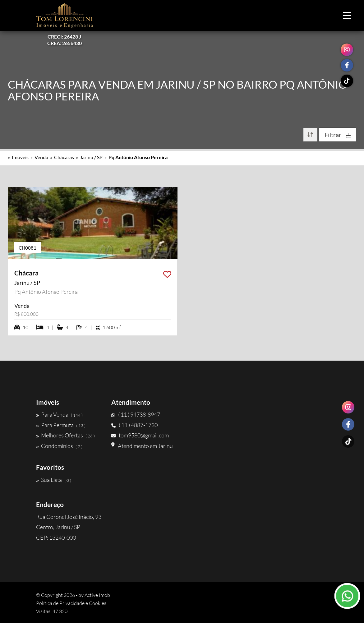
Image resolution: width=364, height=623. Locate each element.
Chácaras (64, 157)
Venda (41, 157)
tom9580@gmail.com (140, 435)
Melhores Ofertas (65, 435)
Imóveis (20, 157)
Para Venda (59, 414)
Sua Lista (54, 480)
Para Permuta (61, 425)
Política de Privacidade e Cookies (71, 603)
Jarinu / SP (91, 157)
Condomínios (59, 446)
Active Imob (97, 595)
